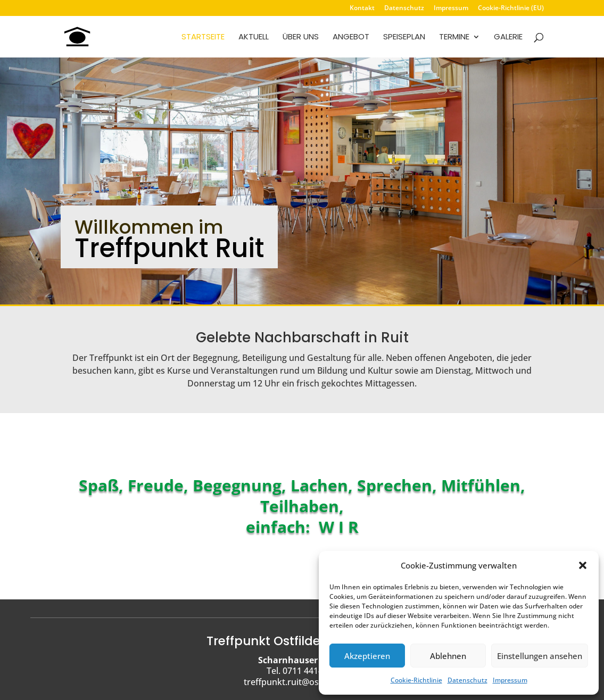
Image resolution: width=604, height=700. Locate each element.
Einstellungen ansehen (540, 656)
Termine (454, 38)
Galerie (508, 38)
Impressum (510, 680)
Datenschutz (468, 680)
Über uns (301, 38)
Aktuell (254, 38)
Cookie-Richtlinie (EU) (511, 9)
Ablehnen (448, 656)
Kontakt (362, 9)
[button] (583, 565)
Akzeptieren (367, 656)
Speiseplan (404, 38)
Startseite (203, 38)
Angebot (351, 38)
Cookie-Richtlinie (416, 680)
